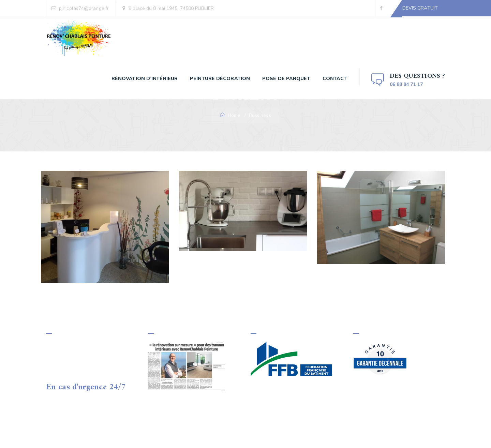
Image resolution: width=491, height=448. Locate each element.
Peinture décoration (220, 79)
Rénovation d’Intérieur (145, 79)
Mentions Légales (246, 434)
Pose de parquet (286, 79)
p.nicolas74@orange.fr (84, 8)
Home (231, 115)
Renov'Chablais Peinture (121, 434)
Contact (335, 79)
